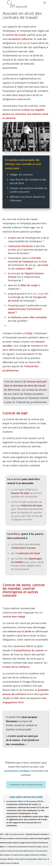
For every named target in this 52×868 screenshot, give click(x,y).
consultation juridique (17, 771)
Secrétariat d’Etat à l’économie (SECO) (25, 801)
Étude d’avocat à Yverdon (37, 834)
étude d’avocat (35, 785)
